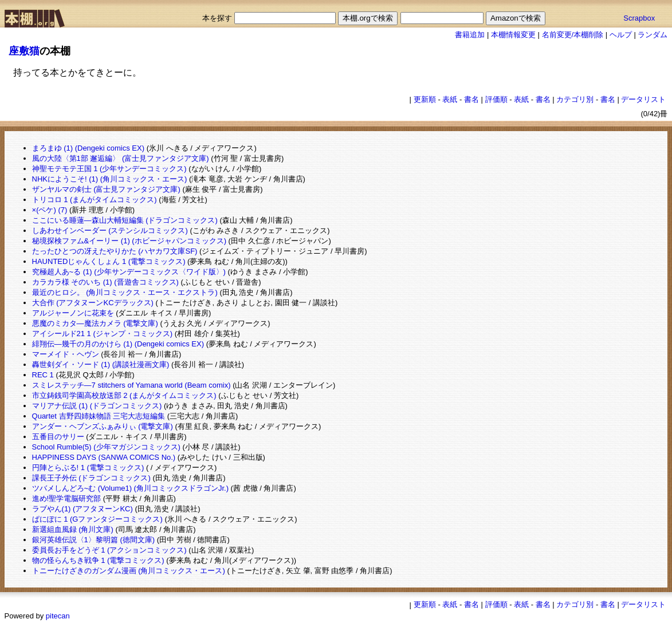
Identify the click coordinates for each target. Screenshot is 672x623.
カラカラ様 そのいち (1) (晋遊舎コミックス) (105, 282)
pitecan (58, 616)
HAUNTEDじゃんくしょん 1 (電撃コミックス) (109, 261)
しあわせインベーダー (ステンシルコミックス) (110, 230)
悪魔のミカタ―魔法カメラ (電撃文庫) (95, 323)
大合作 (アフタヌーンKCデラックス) (93, 303)
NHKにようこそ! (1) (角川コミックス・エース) (110, 179)
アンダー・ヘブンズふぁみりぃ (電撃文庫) (103, 426)
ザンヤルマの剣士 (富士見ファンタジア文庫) (106, 189)
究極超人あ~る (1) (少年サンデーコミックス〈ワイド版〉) (129, 272)
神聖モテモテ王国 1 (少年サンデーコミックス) (109, 169)
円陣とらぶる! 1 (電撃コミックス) (88, 468)
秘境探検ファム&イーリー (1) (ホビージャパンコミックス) (129, 241)
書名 (471, 99)
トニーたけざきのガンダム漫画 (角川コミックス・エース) (129, 571)
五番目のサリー (58, 437)
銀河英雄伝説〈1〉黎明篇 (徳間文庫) (94, 540)
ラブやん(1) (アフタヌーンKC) (82, 509)
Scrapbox (639, 18)
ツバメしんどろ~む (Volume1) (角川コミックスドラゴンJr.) (130, 488)
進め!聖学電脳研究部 (67, 498)
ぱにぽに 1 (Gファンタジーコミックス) (97, 519)
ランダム (653, 35)
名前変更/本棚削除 (573, 35)
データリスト (643, 99)
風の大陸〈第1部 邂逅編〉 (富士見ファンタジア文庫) (121, 158)
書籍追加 (470, 35)
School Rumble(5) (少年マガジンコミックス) (106, 447)
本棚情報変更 (513, 35)
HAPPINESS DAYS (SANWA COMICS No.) (104, 457)
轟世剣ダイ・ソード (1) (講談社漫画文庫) (101, 364)
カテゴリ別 (575, 99)
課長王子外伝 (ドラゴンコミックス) (91, 478)
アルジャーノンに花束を (73, 313)
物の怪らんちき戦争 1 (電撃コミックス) (98, 560)
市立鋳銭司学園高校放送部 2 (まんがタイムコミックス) (124, 395)
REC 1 (43, 375)
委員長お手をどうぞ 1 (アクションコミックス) (109, 550)
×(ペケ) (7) (50, 210)
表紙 (450, 99)
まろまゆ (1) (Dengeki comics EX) (88, 148)
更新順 (425, 99)
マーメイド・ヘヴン (66, 354)
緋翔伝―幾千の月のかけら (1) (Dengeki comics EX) (118, 344)
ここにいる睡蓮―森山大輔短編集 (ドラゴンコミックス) (125, 220)
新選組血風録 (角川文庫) (73, 529)
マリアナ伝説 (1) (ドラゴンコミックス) (97, 406)
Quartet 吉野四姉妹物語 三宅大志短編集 (99, 416)
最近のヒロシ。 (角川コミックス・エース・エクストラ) (125, 292)
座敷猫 (24, 51)
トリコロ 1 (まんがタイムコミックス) (95, 200)
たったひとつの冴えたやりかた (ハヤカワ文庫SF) (115, 251)
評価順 (496, 99)
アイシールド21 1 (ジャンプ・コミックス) (103, 334)
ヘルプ (621, 35)
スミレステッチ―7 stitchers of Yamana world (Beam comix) (131, 385)
